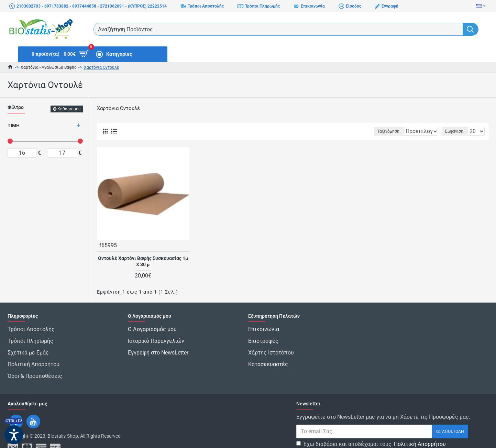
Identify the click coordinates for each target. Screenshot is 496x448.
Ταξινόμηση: (367, 131)
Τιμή (14, 125)
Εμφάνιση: (457, 131)
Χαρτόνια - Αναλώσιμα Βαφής (48, 67)
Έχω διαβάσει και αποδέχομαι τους (372, 427)
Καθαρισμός (69, 109)
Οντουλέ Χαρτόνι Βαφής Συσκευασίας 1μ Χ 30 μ (143, 261)
